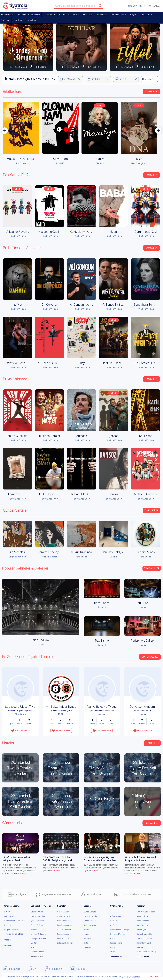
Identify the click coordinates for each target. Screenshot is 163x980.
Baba (114, 232)
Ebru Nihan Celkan (144, 939)
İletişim (7, 912)
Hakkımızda (9, 916)
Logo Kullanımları (12, 930)
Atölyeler (88, 15)
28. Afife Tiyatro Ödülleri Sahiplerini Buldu (16, 859)
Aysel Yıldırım (142, 916)
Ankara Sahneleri (64, 930)
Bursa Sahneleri (64, 934)
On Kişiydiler (49, 305)
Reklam (7, 925)
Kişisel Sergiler (90, 921)
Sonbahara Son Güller (148, 305)
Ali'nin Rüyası (116, 916)
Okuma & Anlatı (37, 952)
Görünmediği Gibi (146, 232)
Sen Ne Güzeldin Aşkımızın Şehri (27, 436)
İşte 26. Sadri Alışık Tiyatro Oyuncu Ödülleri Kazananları (100, 859)
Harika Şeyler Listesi (51, 494)
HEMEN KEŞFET (149, 79)
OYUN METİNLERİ (119, 15)
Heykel (87, 934)
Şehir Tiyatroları (37, 921)
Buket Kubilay (142, 925)
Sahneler (102, 15)
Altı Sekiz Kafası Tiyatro (61, 707)
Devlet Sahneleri (64, 916)
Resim (86, 930)
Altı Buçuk (114, 921)
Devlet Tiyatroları (38, 916)
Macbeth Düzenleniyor (21, 159)
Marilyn (100, 159)
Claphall (100, 163)
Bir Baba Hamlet (50, 436)
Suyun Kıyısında (82, 552)
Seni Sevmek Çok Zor (116, 552)
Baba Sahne (102, 603)
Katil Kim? (146, 436)
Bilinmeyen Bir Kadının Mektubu (26, 494)
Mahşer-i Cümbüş (146, 494)
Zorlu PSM (143, 603)
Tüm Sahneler (152, 568)
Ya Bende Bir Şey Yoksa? (118, 305)
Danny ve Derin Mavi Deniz (23, 363)
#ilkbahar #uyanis (18, 232)
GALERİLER (31, 20)
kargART (60, 163)
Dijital (86, 943)
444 (112, 912)
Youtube (78, 969)
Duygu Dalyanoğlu (144, 934)
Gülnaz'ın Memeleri (118, 934)
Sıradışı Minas (146, 552)
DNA (139, 159)
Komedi (34, 930)
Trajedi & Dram (37, 925)
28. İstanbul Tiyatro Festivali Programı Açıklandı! (140, 859)
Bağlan (154, 6)
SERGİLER (18, 20)
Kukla (33, 947)
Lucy (82, 363)
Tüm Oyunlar (151, 92)
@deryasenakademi (143, 711)
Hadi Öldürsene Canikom (118, 363)
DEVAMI (23, 874)
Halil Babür (141, 947)
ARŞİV (133, 15)
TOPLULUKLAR (146, 15)
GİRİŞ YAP (132, 6)
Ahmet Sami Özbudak (146, 912)
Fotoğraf (87, 939)
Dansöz (114, 494)
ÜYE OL (143, 6)
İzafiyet (17, 305)
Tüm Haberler (152, 823)
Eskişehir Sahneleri (65, 943)
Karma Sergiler (90, 925)
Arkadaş (82, 436)
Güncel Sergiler (90, 912)
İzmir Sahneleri (63, 939)
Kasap (113, 947)
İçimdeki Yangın (117, 943)
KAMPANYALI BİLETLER (29, 15)
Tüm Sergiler (151, 510)
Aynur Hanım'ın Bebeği (119, 930)
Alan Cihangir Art (139, 163)
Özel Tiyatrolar (37, 912)
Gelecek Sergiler (91, 916)
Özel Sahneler (63, 912)
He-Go (113, 939)
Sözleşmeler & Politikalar (15, 921)
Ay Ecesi (114, 925)
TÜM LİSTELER (152, 743)
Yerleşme (88, 947)
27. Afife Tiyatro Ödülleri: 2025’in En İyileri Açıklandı (58, 859)
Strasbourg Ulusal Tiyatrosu (23, 707)
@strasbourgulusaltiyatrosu (20, 711)
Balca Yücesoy (143, 921)
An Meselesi (18, 552)
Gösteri (34, 943)
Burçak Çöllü (142, 930)
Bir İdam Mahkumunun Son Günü (91, 494)
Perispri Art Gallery (143, 641)
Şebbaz (114, 436)
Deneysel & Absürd (39, 939)
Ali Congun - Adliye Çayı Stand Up (91, 305)
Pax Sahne (21, 163)
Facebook (53, 969)
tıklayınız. (136, 977)
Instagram (12, 969)
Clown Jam (60, 159)
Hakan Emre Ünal (144, 943)
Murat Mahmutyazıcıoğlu (147, 952)
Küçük (113, 952)
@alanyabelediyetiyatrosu (102, 711)
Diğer (86, 952)
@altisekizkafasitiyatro (61, 711)
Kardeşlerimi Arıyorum (84, 232)
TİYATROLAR (49, 15)
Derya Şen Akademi (143, 707)
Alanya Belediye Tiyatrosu (103, 707)
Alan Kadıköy (41, 640)
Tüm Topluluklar (150, 657)
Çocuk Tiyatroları (69, 15)
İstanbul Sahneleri (65, 925)
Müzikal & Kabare (38, 934)
